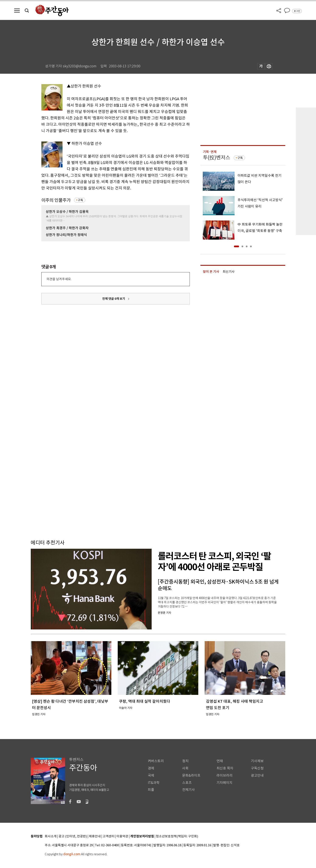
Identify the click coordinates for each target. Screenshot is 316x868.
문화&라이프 (191, 775)
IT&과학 (154, 783)
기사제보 (257, 761)
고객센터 (109, 836)
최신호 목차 (225, 768)
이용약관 (122, 836)
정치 (185, 761)
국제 (151, 775)
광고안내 (257, 775)
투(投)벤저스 (217, 158)
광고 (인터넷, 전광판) (73, 836)
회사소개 (51, 836)
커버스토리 (156, 761)
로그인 (297, 11)
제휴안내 (95, 836)
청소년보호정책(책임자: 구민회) (177, 836)
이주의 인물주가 (56, 200)
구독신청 (257, 768)
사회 (185, 768)
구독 (80, 200)
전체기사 (189, 790)
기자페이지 (224, 783)
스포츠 (187, 783)
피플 (151, 790)
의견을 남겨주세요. (59, 279)
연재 (220, 761)
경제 (151, 768)
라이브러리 (224, 775)
